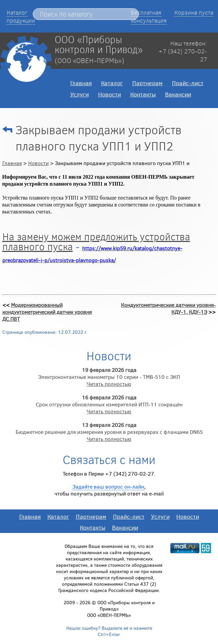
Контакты (143, 94)
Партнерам (147, 83)
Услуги (80, 94)
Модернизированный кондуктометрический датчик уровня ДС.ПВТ (47, 312)
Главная (81, 83)
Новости (109, 94)
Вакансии (178, 94)
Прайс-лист (188, 83)
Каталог (112, 83)
